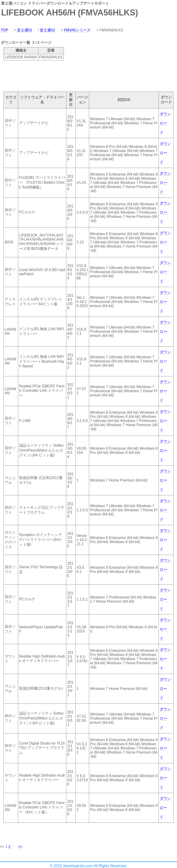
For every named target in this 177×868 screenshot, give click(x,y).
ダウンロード (165, 123)
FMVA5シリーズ (77, 30)
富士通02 (47, 30)
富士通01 (25, 30)
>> (20, 847)
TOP (4, 30)
